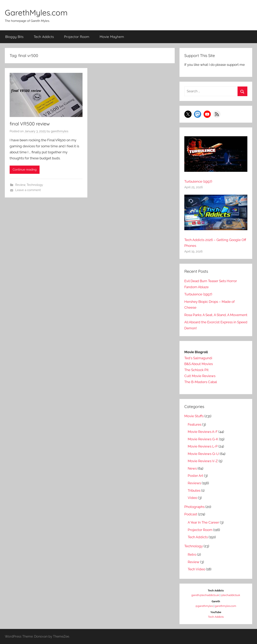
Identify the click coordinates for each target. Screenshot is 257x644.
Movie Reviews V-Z (203, 461)
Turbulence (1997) (198, 181)
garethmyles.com (225, 606)
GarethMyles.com (37, 12)
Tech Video (196, 569)
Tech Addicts (44, 36)
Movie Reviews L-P (203, 446)
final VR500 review (31, 123)
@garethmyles (204, 606)
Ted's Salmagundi (198, 358)
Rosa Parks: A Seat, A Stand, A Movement (216, 315)
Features (195, 424)
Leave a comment (28, 190)
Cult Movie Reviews (200, 376)
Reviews (194, 483)
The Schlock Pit (196, 370)
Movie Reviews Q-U (203, 454)
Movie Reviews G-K (203, 439)
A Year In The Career (203, 522)
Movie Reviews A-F (203, 432)
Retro (192, 554)
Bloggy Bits (14, 36)
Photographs (194, 507)
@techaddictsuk (230, 595)
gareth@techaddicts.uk (205, 595)
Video (192, 498)
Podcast (191, 514)
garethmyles (60, 131)
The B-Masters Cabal (201, 382)
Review (20, 185)
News (192, 468)
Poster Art (195, 476)
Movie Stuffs (194, 416)
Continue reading (25, 170)
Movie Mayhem (112, 36)
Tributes (194, 490)
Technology (35, 185)
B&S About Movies (199, 364)
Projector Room (77, 36)
